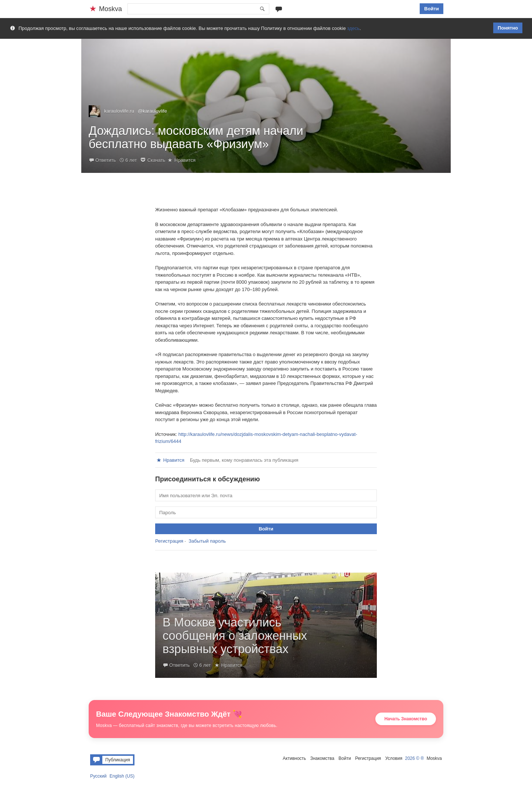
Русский (98, 776)
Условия (394, 758)
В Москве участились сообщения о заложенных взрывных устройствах (235, 636)
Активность (294, 758)
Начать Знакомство (406, 719)
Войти (432, 9)
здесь (354, 28)
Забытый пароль (207, 541)
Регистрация (169, 541)
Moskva (434, 758)
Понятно (508, 28)
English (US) (122, 776)
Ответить (106, 160)
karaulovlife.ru (119, 111)
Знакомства (322, 758)
